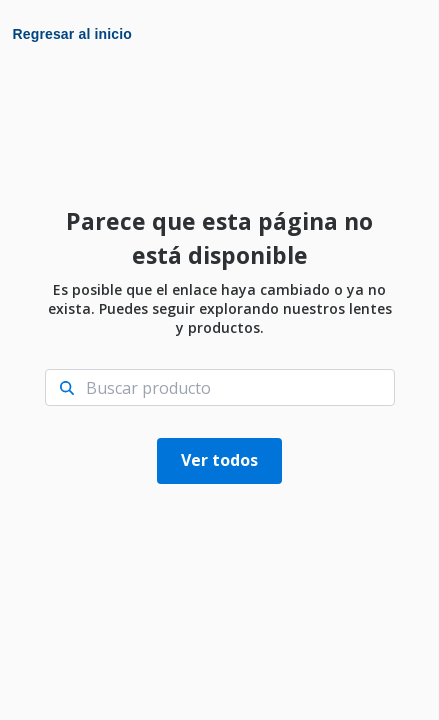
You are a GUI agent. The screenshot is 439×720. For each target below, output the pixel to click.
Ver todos (219, 460)
